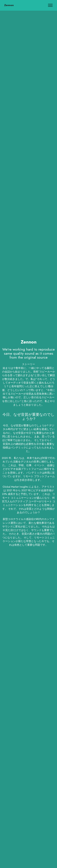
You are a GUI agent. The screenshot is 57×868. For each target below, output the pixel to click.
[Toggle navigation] (50, 5)
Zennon (9, 5)
